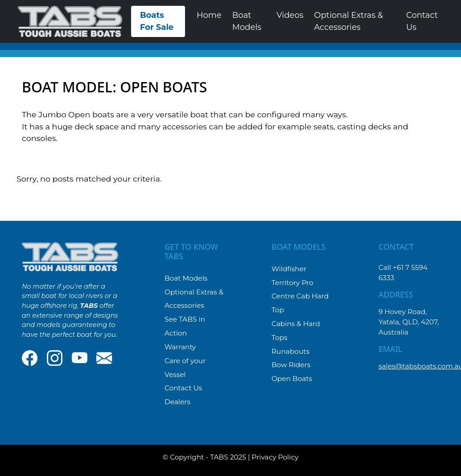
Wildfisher (289, 269)
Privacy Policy (275, 457)
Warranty (180, 347)
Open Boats (292, 379)
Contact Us (422, 21)
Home (209, 15)
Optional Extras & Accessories (349, 21)
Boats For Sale (157, 21)
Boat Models (247, 21)
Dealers (177, 402)
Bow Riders (291, 365)
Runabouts (290, 351)
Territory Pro (292, 283)
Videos (290, 15)
